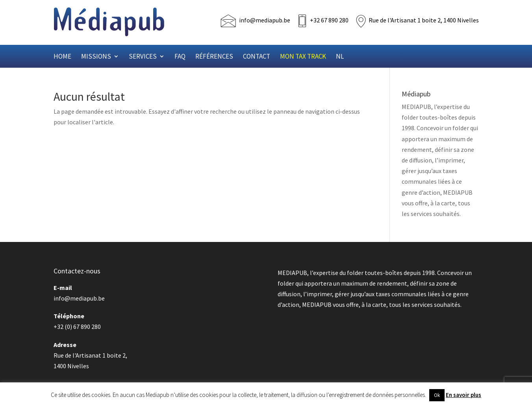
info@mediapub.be (265, 20)
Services (143, 57)
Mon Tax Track (303, 57)
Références (214, 57)
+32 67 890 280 (329, 20)
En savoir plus (463, 395)
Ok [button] (437, 395)
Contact (257, 57)
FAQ (180, 57)
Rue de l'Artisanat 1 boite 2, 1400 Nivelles (424, 20)
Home (62, 57)
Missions (96, 57)
